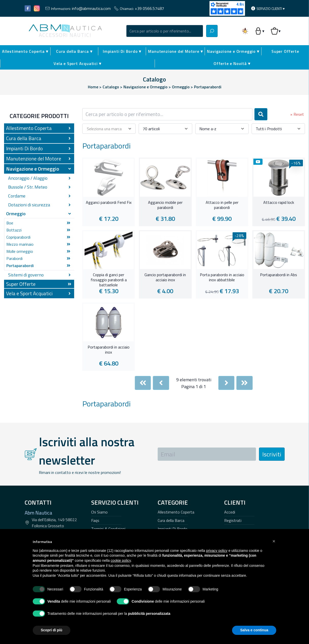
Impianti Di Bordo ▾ (122, 51)
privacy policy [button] (217, 551)
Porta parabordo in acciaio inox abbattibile (222, 277)
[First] (143, 383)
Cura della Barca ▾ (74, 51)
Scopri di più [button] (52, 630)
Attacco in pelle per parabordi (222, 205)
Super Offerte (285, 51)
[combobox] (165, 31)
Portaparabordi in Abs (279, 275)
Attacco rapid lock (279, 203)
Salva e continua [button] (254, 630)
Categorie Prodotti (39, 116)
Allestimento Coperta (176, 512)
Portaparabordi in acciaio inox (109, 350)
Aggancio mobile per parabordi (165, 205)
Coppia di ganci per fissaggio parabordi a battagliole (109, 279)
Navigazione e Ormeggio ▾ (233, 51)
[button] (274, 541)
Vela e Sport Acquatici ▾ (77, 63)
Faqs (95, 520)
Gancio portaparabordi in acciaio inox (165, 277)
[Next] (226, 383)
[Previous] (161, 383)
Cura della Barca (171, 520)
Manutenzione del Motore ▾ (175, 51)
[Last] (245, 383)
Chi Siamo (99, 512)
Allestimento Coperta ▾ (25, 51)
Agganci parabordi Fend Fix (109, 203)
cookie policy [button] (121, 560)
